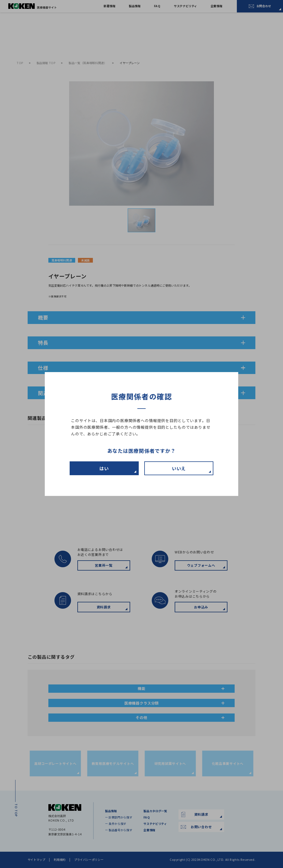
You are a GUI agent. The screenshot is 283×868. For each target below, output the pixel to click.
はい (104, 468)
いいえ (179, 468)
